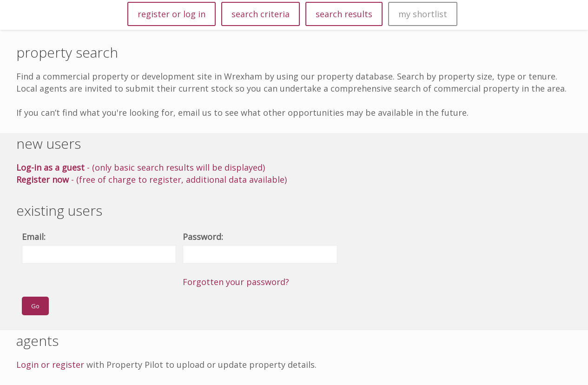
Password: (203, 237)
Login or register (50, 365)
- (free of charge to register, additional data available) (152, 179)
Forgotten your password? (236, 282)
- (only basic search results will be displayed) (141, 167)
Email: (34, 237)
